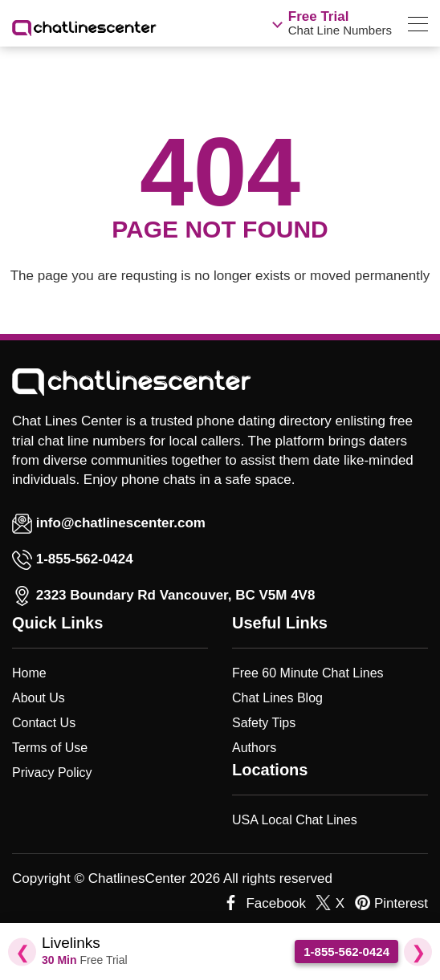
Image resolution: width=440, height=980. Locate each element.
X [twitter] (340, 903)
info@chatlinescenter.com (109, 523)
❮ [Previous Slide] (22, 952)
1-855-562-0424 (85, 559)
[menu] (418, 27)
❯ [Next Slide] (418, 952)
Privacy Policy (52, 773)
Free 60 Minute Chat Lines (308, 673)
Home (29, 673)
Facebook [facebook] (276, 903)
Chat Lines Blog (277, 698)
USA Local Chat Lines (295, 820)
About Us (39, 698)
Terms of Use (50, 748)
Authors (254, 748)
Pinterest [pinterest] (401, 903)
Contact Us (44, 723)
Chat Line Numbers (340, 23)
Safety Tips (264, 723)
